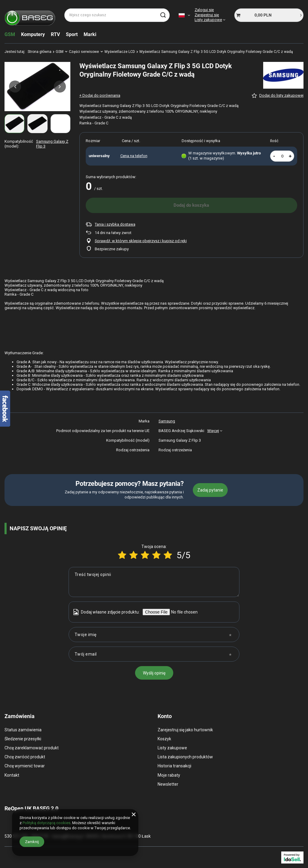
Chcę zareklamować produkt (32, 748)
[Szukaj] (163, 15)
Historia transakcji (174, 766)
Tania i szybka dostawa (115, 224)
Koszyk (164, 739)
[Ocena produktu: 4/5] (156, 555)
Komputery (33, 34)
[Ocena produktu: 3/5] (145, 555)
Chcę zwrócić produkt (25, 757)
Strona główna (40, 52)
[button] (15, 87)
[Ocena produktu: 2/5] (134, 555)
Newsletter (168, 784)
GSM (10, 34)
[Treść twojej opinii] (154, 582)
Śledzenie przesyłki (23, 739)
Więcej (213, 431)
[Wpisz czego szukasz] (117, 15)
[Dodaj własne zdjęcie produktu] (183, 612)
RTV (55, 34)
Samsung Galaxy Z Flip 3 (52, 144)
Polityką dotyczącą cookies (46, 823)
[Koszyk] (269, 15)
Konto (165, 716)
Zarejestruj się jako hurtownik (185, 730)
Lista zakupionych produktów (185, 757)
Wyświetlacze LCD (120, 52)
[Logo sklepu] (30, 15)
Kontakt (12, 775)
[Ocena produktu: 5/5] (168, 555)
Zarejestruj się (207, 15)
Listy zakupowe (208, 20)
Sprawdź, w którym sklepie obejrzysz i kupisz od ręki (141, 241)
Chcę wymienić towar (25, 766)
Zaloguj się (204, 10)
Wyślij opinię (154, 673)
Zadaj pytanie (210, 490)
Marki (90, 34)
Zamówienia (20, 716)
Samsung (167, 421)
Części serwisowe (84, 52)
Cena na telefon (134, 156)
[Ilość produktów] (282, 156)
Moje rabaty (169, 775)
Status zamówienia (23, 730)
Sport (72, 34)
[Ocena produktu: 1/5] (122, 555)
